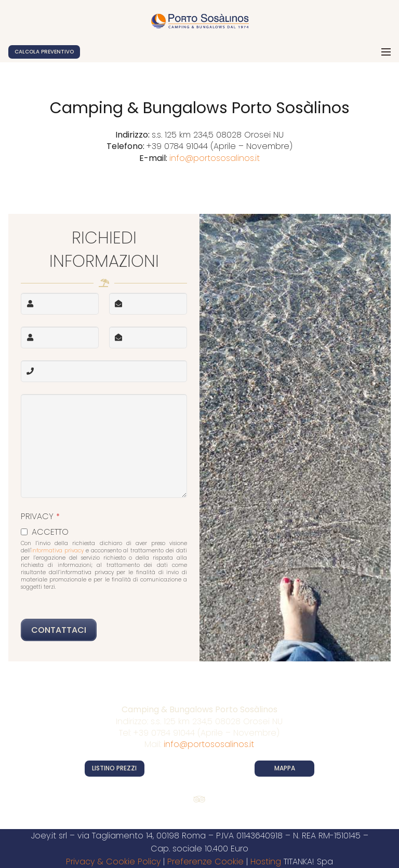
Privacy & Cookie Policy (113, 862)
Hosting (266, 862)
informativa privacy (57, 551)
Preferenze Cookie (205, 862)
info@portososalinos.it (215, 158)
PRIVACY (40, 516)
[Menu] (386, 52)
